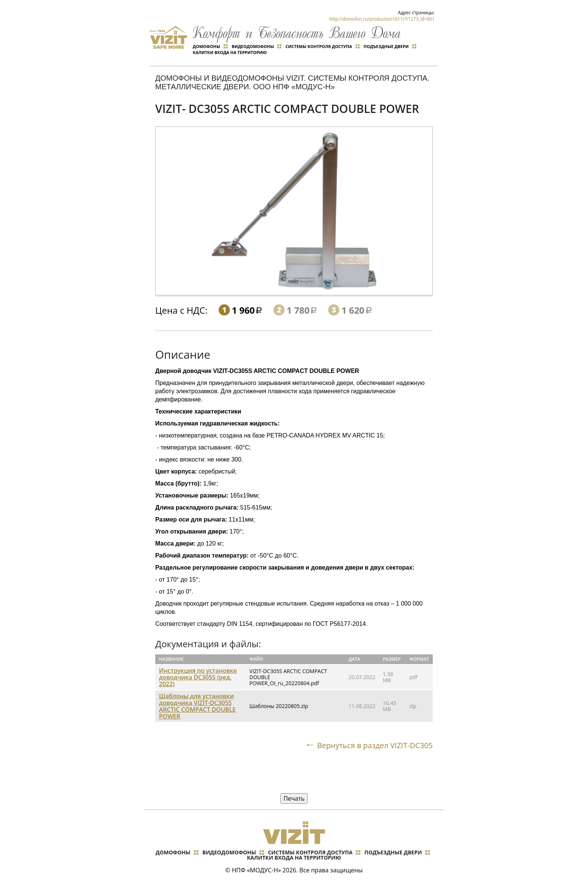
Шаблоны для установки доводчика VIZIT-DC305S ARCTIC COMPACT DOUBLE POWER (197, 706)
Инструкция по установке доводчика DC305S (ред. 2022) (198, 677)
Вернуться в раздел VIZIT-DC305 (375, 746)
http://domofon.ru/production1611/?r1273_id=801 (382, 19)
